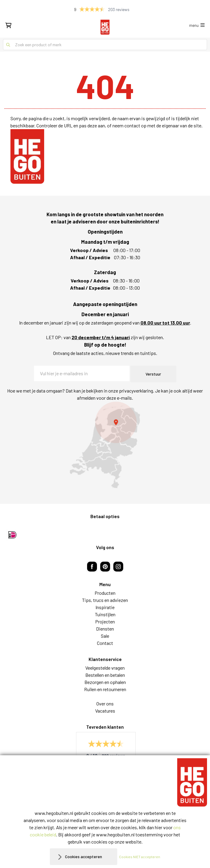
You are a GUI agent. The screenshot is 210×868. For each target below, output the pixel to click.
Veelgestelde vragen (105, 668)
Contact (105, 643)
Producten (105, 593)
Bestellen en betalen (105, 675)
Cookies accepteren (84, 857)
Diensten (105, 629)
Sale (105, 636)
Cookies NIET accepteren (140, 857)
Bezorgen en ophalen (105, 682)
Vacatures (105, 711)
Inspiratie (105, 607)
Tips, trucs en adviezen (105, 600)
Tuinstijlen (105, 614)
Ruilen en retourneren (105, 689)
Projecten (105, 621)
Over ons (105, 703)
